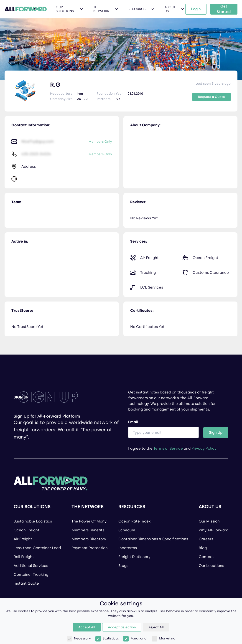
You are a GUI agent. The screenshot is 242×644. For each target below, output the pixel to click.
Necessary (79, 638)
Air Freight (23, 539)
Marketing (164, 638)
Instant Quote (26, 583)
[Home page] (51, 481)
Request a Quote (211, 97)
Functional (135, 638)
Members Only (100, 142)
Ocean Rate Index (135, 521)
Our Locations (211, 566)
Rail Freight (24, 557)
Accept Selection (122, 627)
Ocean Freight (27, 530)
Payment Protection (90, 548)
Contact (206, 557)
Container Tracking (31, 574)
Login (196, 9)
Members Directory (89, 539)
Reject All (156, 627)
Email (163, 429)
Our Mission (209, 521)
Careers (206, 539)
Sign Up (216, 432)
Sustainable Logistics (33, 521)
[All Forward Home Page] (26, 9)
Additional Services (31, 566)
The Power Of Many (89, 521)
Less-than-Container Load (37, 548)
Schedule (127, 530)
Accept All (87, 627)
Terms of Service (168, 448)
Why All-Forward (214, 530)
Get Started (224, 9)
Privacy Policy (204, 448)
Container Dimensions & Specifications (153, 539)
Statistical (107, 638)
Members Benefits (88, 530)
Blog (203, 548)
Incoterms (128, 548)
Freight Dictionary (134, 557)
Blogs (123, 566)
